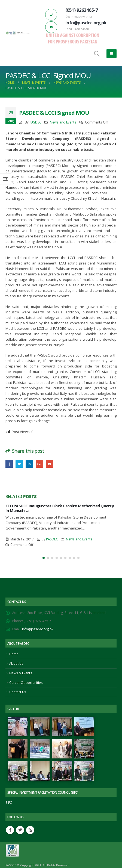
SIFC (9, 802)
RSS (30, 830)
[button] (44, 558)
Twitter (19, 464)
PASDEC (35, 122)
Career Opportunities (26, 682)
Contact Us (18, 692)
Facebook (9, 464)
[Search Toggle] (97, 54)
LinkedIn (29, 464)
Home (14, 654)
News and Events (63, 122)
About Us (16, 663)
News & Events (21, 673)
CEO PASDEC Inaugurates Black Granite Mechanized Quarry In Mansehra (60, 508)
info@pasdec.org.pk (38, 629)
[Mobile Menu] (112, 54)
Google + (39, 464)
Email (49, 464)
